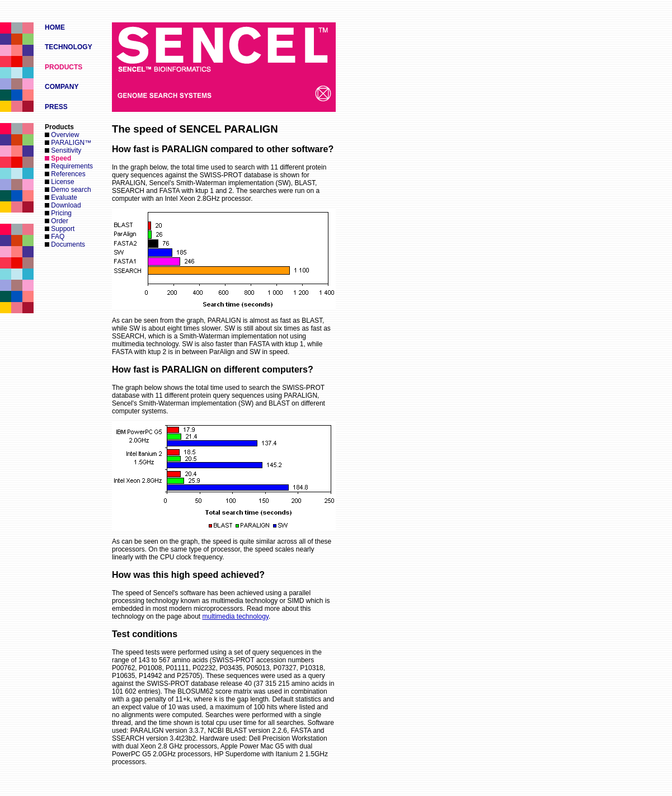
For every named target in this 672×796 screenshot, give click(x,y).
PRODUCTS (64, 67)
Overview (62, 135)
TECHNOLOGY (69, 47)
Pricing (58, 213)
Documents (65, 244)
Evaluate (61, 197)
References (65, 174)
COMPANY (62, 87)
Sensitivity (63, 150)
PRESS (56, 107)
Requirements (69, 166)
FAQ (55, 237)
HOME (55, 27)
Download (63, 205)
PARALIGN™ (68, 143)
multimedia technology (235, 616)
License (60, 182)
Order (57, 221)
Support (60, 229)
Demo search (68, 190)
